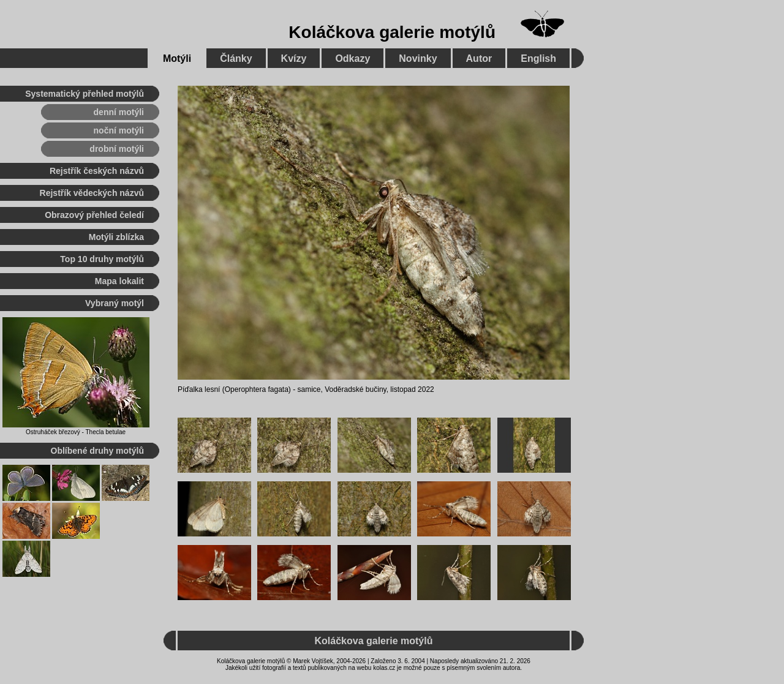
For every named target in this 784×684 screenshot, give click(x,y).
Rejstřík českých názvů (97, 171)
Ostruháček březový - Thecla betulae (76, 432)
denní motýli (119, 112)
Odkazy (352, 58)
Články (236, 58)
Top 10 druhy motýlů (102, 259)
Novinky (418, 58)
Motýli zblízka (116, 237)
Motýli (177, 58)
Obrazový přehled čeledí (94, 215)
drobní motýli (117, 149)
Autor (479, 58)
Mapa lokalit (119, 281)
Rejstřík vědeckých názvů (92, 193)
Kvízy (294, 58)
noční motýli (119, 130)
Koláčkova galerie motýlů (392, 32)
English (538, 58)
